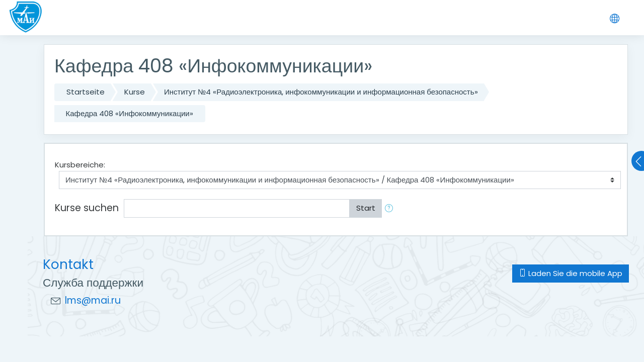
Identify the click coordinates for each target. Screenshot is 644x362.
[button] (391, 208)
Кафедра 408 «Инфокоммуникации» (130, 113)
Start (366, 208)
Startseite (86, 92)
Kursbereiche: (80, 165)
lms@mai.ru (93, 300)
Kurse (135, 92)
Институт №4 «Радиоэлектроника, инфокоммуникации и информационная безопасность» (321, 92)
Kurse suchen (87, 208)
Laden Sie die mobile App (571, 273)
